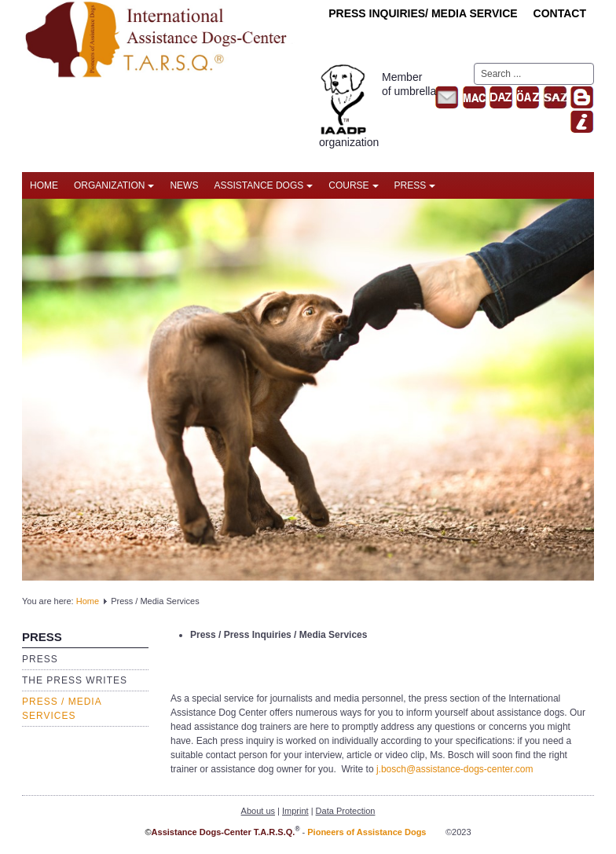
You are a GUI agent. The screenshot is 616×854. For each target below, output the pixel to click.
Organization (114, 185)
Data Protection (346, 811)
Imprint (295, 811)
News (184, 185)
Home (44, 185)
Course (353, 185)
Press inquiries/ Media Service (423, 13)
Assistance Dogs (263, 185)
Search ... (474, 63)
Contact (560, 13)
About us (258, 811)
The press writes (75, 680)
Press (415, 185)
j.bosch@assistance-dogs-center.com (455, 769)
